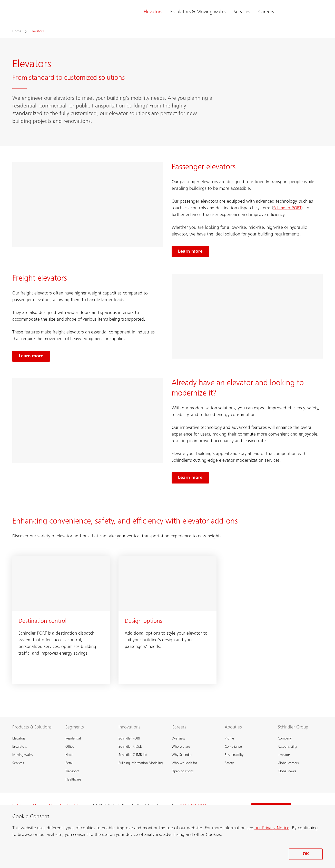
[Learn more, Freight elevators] (31, 356)
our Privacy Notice (272, 828)
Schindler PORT (287, 208)
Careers (266, 12)
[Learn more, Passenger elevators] (190, 252)
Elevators (153, 12)
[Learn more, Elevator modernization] (190, 478)
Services (242, 12)
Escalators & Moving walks (198, 12)
